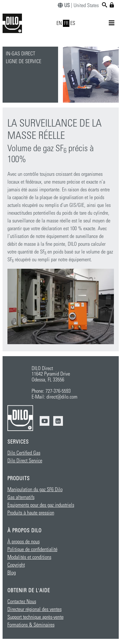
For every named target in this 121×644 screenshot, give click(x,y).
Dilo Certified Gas (24, 453)
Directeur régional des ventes (35, 609)
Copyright (16, 565)
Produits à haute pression (31, 513)
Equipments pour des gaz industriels (41, 505)
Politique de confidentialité (32, 549)
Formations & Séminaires (31, 625)
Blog (12, 573)
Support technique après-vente (35, 617)
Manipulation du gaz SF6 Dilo (35, 490)
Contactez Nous (22, 602)
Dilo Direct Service (25, 461)
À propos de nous (24, 542)
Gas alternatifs (21, 497)
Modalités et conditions (29, 557)
